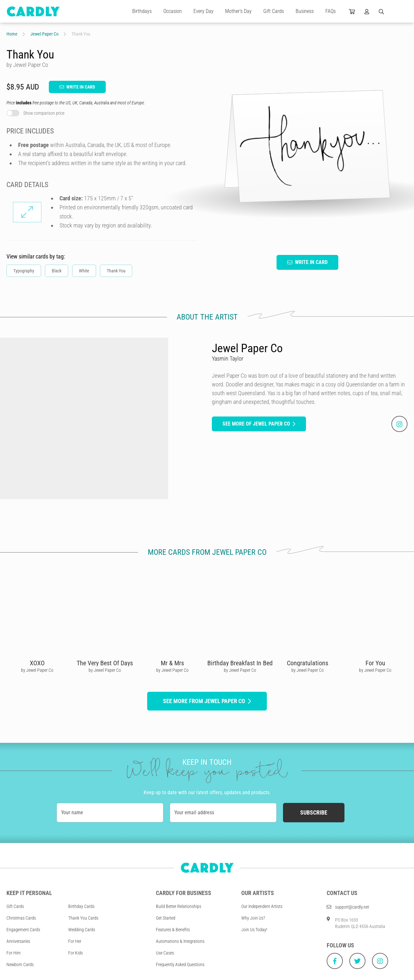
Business (305, 11)
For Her (75, 941)
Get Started (166, 918)
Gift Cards (274, 11)
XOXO (37, 663)
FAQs (331, 11)
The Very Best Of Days (105, 663)
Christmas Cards (21, 918)
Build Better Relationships (179, 906)
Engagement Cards (23, 930)
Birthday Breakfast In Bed (240, 663)
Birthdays (142, 11)
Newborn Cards (20, 964)
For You (375, 663)
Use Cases (165, 953)
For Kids (76, 953)
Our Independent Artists (262, 906)
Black (57, 271)
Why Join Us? (253, 918)
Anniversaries (18, 941)
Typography (24, 271)
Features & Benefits (173, 930)
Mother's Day (238, 11)
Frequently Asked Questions (180, 964)
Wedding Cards (82, 930)
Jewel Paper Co (44, 34)
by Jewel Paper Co (37, 670)
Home (12, 34)
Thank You (116, 271)
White (84, 271)
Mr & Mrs (172, 663)
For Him (14, 953)
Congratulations (308, 663)
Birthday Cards (81, 906)
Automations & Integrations (180, 941)
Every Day (203, 11)
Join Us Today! (254, 930)
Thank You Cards (83, 918)
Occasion (173, 11)
